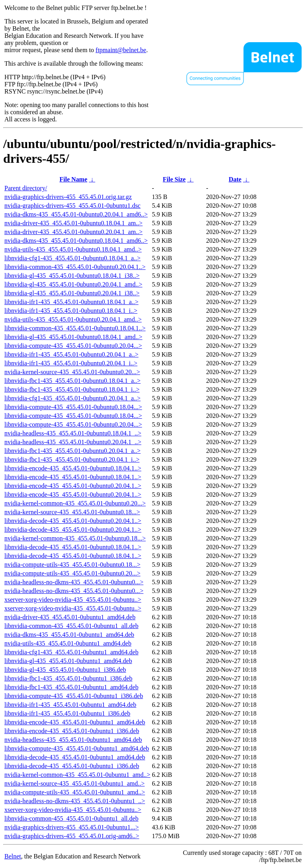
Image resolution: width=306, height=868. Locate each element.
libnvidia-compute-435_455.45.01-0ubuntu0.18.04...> (73, 407)
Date (235, 179)
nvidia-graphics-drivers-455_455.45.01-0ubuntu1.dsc (73, 206)
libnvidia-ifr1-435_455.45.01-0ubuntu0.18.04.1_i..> (71, 311)
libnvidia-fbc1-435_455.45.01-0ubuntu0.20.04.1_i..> (72, 459)
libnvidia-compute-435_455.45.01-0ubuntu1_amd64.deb (77, 748)
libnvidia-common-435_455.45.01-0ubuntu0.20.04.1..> (75, 267)
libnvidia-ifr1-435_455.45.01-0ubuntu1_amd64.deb (70, 705)
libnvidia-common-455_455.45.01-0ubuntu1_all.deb (71, 818)
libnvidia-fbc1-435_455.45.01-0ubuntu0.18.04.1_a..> (73, 381)
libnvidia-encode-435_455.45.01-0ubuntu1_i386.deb (72, 731)
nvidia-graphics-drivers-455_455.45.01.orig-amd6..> (72, 836)
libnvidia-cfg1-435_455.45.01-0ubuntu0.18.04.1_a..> (73, 258)
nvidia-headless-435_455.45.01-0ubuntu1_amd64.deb (73, 740)
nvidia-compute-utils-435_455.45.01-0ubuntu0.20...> (72, 573)
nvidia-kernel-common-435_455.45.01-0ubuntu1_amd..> (77, 775)
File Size (174, 179)
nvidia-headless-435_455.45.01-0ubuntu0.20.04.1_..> (73, 442)
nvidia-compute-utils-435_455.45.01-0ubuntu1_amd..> (75, 792)
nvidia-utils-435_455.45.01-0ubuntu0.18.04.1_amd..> (73, 249)
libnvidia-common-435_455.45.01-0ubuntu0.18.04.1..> (75, 328)
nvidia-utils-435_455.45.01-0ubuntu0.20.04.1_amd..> (73, 319)
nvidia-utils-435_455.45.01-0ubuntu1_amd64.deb (68, 643)
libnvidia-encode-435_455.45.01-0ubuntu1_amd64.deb (75, 722)
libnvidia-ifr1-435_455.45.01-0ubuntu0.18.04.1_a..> (72, 302)
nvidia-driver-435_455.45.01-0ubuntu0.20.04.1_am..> (74, 232)
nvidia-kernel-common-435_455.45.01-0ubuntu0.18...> (75, 538)
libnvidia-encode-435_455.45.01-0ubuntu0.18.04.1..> (73, 468)
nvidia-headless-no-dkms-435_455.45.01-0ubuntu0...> (74, 582)
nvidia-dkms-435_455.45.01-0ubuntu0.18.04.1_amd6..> (76, 241)
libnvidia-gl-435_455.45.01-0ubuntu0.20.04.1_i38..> (72, 293)
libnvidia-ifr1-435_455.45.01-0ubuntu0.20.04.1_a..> (72, 354)
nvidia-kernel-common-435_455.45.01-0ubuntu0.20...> (75, 503)
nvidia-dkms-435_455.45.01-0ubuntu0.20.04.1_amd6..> (76, 214)
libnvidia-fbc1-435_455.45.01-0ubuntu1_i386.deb (68, 678)
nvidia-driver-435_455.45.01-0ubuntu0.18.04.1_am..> (74, 223)
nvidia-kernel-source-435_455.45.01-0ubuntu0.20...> (72, 372)
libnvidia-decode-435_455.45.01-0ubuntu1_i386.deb (72, 766)
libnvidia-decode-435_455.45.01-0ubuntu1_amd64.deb (75, 757)
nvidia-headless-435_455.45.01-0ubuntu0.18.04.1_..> (73, 433)
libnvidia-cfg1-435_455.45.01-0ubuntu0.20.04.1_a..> (73, 398)
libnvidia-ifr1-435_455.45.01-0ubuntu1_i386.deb (67, 713)
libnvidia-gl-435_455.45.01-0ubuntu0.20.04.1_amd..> (73, 284)
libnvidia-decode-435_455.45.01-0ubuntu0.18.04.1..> (73, 547)
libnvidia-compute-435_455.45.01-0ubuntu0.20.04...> (73, 346)
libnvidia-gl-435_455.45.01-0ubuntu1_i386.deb (65, 670)
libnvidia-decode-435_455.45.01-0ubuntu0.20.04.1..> (73, 521)
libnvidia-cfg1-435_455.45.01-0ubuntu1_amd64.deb (71, 652)
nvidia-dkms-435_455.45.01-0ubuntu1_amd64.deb (69, 635)
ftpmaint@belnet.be (121, 50)
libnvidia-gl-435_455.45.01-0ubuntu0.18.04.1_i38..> (72, 276)
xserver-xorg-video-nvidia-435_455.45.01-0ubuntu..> (73, 600)
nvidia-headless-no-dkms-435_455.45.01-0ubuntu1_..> (75, 801)
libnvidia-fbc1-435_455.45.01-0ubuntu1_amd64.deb (71, 687)
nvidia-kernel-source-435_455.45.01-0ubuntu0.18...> (72, 512)
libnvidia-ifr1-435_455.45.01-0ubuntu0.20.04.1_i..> (71, 363)
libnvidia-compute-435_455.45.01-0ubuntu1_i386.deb (74, 696)
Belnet (13, 856)
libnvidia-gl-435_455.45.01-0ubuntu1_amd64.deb (68, 661)
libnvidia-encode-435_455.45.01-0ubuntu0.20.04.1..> (73, 486)
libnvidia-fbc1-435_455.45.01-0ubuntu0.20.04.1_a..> (73, 451)
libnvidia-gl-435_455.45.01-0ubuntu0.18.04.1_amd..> (73, 337)
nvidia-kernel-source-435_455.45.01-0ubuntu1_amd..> (75, 783)
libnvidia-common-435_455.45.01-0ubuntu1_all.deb (71, 626)
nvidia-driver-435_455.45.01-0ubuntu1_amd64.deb (70, 617)
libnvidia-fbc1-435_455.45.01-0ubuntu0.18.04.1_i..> (72, 389)
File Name (73, 179)
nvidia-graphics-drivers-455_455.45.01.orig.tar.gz (68, 197)
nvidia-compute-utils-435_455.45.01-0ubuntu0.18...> (72, 565)
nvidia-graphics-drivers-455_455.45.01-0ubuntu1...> (72, 827)
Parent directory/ (26, 188)
